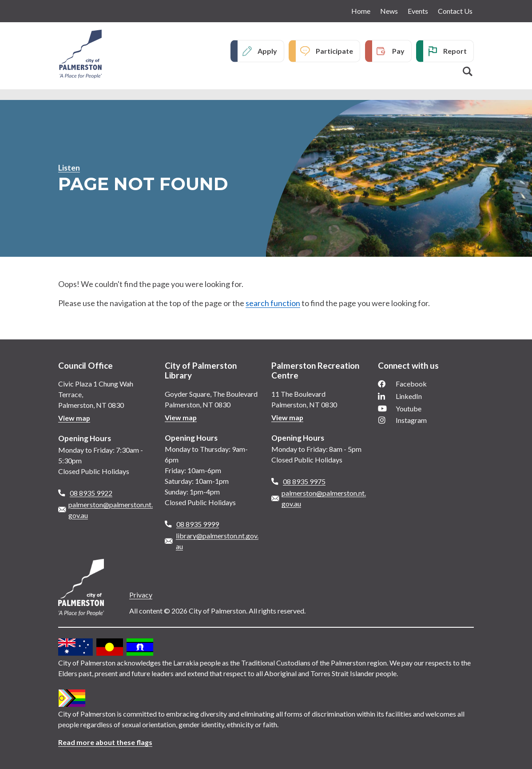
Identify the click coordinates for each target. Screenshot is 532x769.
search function (273, 303)
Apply (267, 51)
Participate (334, 51)
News (389, 11)
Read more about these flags (105, 742)
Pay (398, 51)
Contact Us (455, 11)
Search (468, 72)
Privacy (141, 595)
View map (74, 418)
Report (455, 51)
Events (418, 11)
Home (361, 11)
